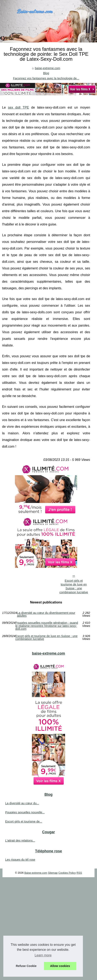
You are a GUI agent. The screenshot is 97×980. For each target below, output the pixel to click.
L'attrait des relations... (20, 841)
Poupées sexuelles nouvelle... (25, 812)
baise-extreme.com (47, 68)
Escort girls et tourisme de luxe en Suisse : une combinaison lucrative (74, 586)
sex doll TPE (18, 107)
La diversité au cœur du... (22, 803)
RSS (79, 873)
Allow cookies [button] (60, 966)
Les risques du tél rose (20, 860)
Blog (46, 73)
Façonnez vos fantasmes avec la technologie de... (46, 78)
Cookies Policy (67, 873)
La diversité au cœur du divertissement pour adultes (46, 614)
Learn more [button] (43, 955)
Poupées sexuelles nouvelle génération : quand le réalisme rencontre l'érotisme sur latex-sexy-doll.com (47, 626)
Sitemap (53, 873)
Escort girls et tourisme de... (24, 821)
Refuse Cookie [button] (26, 966)
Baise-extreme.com (36, 873)
